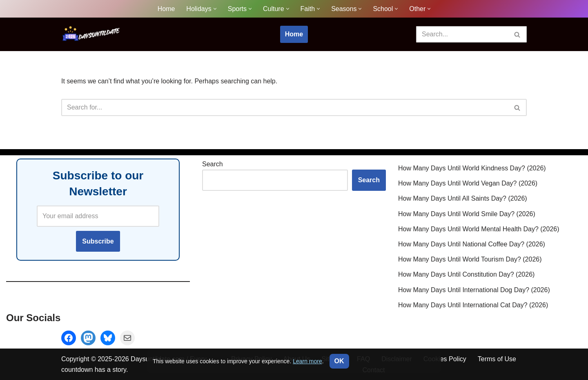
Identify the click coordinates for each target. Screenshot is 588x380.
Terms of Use (497, 359)
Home (166, 9)
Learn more (307, 361)
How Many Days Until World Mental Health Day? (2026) (479, 229)
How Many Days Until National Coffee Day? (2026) (472, 244)
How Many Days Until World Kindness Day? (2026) (472, 168)
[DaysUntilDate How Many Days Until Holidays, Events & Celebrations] (92, 34)
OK (339, 361)
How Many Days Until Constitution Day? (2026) (466, 274)
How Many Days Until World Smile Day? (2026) (467, 213)
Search (213, 164)
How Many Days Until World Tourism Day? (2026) (470, 259)
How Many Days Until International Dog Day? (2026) (474, 289)
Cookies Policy (445, 359)
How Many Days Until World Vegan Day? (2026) (468, 183)
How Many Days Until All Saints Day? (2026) (463, 198)
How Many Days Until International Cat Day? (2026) (473, 305)
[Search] (462, 34)
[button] (215, 9)
